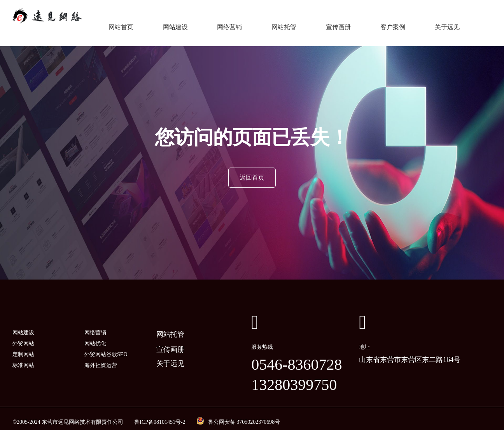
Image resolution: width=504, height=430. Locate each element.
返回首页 (252, 170)
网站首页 (121, 23)
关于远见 (447, 23)
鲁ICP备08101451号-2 (160, 415)
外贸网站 (23, 336)
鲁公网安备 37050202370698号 (244, 415)
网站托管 (284, 23)
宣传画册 (338, 23)
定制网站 (23, 347)
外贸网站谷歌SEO (106, 347)
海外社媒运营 (101, 358)
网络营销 (229, 23)
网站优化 (95, 336)
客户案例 (393, 23)
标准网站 (23, 358)
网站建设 (175, 23)
